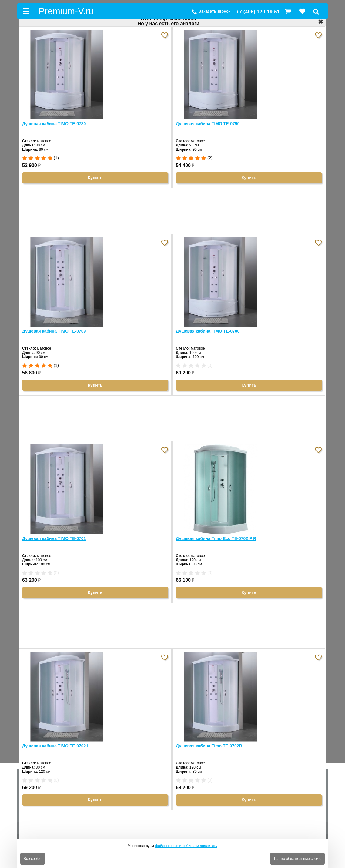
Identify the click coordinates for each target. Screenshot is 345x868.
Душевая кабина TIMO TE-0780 (54, 124)
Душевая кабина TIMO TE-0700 (208, 331)
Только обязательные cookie (297, 859)
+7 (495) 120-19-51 (258, 12)
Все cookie (33, 859)
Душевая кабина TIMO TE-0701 (54, 538)
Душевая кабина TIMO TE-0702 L (56, 746)
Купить (95, 178)
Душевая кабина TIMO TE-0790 (208, 124)
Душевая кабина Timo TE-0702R (209, 746)
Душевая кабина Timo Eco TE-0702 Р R (216, 538)
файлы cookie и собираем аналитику (186, 846)
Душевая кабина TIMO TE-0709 (54, 331)
